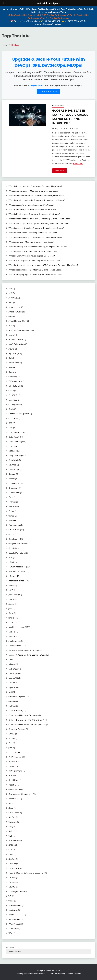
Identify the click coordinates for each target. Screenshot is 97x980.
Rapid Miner (14, 780)
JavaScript (13, 594)
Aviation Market (16, 339)
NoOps (12, 706)
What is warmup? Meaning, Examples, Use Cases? (31, 242)
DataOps (13, 451)
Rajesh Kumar (38, 85)
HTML (11, 562)
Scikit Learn (14, 812)
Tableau (12, 863)
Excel (11, 497)
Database (13, 446)
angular (12, 316)
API (10, 325)
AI (9, 293)
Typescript (13, 882)
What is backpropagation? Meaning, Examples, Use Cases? (35, 274)
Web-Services (15, 905)
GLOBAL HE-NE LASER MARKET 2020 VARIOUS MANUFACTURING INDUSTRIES (71, 117)
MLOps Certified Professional (56, 18)
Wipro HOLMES (16, 914)
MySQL (12, 692)
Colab (11, 409)
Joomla (11, 599)
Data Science (15, 441)
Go (10, 534)
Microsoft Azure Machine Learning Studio (27, 655)
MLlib (11, 659)
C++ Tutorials (15, 386)
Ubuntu (12, 887)
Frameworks (14, 525)
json (10, 608)
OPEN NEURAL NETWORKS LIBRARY (26, 720)
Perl (10, 743)
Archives (10, 947)
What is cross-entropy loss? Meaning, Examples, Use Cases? (36, 228)
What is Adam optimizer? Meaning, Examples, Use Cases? (35, 260)
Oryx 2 (12, 733)
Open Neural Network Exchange (23, 715)
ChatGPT (13, 395)
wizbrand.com (15, 919)
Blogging (12, 372)
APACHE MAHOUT (18, 321)
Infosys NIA (14, 576)
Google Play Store (17, 553)
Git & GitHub (14, 529)
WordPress (14, 924)
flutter (11, 516)
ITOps (11, 585)
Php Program (14, 752)
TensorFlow (14, 868)
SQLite (12, 845)
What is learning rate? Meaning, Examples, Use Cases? (33, 251)
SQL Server (14, 840)
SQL (10, 836)
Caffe (11, 390)
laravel (11, 617)
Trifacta (12, 877)
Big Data (12, 353)
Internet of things (16, 580)
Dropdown (13, 488)
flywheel (12, 520)
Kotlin (11, 613)
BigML (11, 358)
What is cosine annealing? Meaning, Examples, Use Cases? (35, 237)
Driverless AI (14, 483)
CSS (10, 423)
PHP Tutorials (15, 757)
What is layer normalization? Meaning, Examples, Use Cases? (36, 195)
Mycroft (12, 687)
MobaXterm (14, 669)
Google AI (13, 539)
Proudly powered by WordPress (31, 973)
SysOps (12, 859)
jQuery (11, 604)
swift (11, 854)
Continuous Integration (19, 413)
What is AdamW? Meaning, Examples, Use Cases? (32, 256)
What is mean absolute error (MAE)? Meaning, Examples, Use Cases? (40, 218)
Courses (12, 418)
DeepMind (13, 460)
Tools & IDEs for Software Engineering (26, 873)
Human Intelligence (17, 567)
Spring (11, 831)
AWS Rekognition (17, 344)
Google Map (14, 548)
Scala (11, 808)
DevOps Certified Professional (25, 15)
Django (12, 474)
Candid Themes (74, 973)
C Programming (15, 381)
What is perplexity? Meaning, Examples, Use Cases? (32, 209)
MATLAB (13, 636)
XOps (11, 933)
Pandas (12, 738)
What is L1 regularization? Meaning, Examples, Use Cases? (35, 186)
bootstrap (13, 376)
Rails (11, 775)
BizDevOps (14, 363)
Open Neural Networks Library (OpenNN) (27, 724)
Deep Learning (15, 455)
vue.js (11, 900)
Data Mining (14, 432)
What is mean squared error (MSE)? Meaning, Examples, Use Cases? (39, 223)
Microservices (15, 645)
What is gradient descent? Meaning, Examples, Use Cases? (35, 269)
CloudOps (13, 400)
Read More (78, 163)
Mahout (12, 631)
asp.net (12, 335)
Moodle (12, 683)
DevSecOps (14, 469)
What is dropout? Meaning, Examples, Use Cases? (31, 205)
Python (12, 761)
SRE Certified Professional (54, 15)
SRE (10, 849)
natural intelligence (17, 696)
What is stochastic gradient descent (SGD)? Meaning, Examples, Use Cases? (43, 265)
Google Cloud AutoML (18, 543)
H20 (10, 557)
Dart (11, 427)
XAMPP (12, 928)
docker (11, 478)
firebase (12, 506)
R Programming (15, 771)
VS (10, 896)
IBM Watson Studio (17, 571)
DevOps (12, 464)
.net (10, 288)
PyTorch (12, 766)
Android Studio (15, 311)
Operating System (17, 729)
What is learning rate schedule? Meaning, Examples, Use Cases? (38, 246)
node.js (12, 701)
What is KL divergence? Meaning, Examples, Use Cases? (34, 214)
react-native (14, 789)
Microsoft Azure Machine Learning (24, 650)
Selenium (13, 822)
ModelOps (13, 673)
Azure (11, 349)
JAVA (11, 590)
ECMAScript (14, 492)
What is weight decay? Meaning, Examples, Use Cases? (34, 191)
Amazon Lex (14, 307)
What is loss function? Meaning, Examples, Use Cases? (33, 232)
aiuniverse (76, 128)
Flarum (11, 511)
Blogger (12, 367)
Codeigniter (14, 404)
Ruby (11, 803)
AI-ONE (12, 297)
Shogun (12, 826)
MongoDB (13, 678)
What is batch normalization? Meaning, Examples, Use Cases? (37, 200)
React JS (12, 785)
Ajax (11, 302)
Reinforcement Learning (19, 794)
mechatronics (58, 106)
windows (13, 910)
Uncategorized (15, 891)
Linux (11, 622)
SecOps (12, 817)
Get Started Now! (48, 92)
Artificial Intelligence (18, 330)
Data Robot (14, 437)
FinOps (12, 502)
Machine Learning (16, 627)
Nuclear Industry (16, 710)
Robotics (12, 798)
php (10, 747)
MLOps (12, 664)
